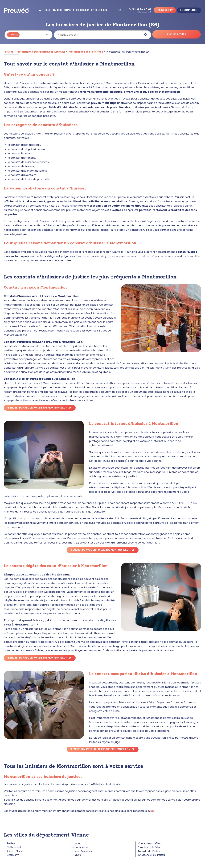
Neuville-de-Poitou (149, 851)
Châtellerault (14, 847)
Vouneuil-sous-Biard (150, 843)
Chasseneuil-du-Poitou (151, 855)
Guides (57, 10)
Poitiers (11, 843)
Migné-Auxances (82, 851)
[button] (29, 35)
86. (153, 811)
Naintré (77, 855)
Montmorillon (80, 847)
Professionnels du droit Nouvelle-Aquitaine (41, 52)
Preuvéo (9, 52)
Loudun (77, 843)
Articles (45, 10)
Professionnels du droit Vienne (86, 52)
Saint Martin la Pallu (149, 847)
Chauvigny (13, 855)
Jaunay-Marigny (16, 851)
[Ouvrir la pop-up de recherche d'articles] (120, 10)
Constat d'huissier (76, 10)
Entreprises (99, 10)
